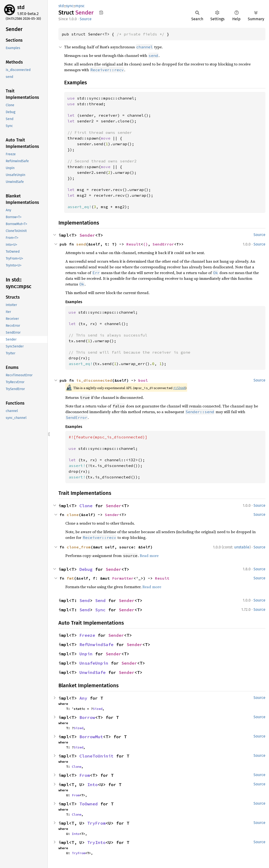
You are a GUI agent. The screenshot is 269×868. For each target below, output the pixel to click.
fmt (70, 578)
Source (86, 19)
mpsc (80, 6)
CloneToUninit (96, 756)
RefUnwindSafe (96, 645)
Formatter (123, 578)
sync (70, 6)
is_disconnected (94, 380)
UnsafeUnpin (94, 663)
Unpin (86, 654)
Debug (86, 569)
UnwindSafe (93, 672)
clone (73, 515)
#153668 (179, 388)
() (145, 244)
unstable (242, 547)
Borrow (87, 717)
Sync (100, 610)
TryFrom (96, 823)
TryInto (96, 842)
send (81, 244)
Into (93, 785)
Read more (149, 556)
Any (83, 698)
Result (134, 244)
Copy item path (101, 12)
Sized (98, 709)
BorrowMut (91, 737)
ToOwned (89, 804)
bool (143, 380)
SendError (163, 244)
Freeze (87, 635)
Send (85, 600)
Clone (86, 506)
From (85, 775)
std (21, 7)
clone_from (79, 547)
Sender (87, 235)
